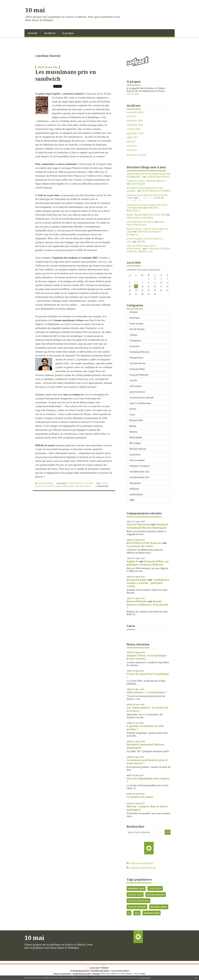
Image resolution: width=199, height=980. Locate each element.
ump (137, 913)
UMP (132, 500)
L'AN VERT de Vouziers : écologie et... (144, 233)
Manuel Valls (136, 420)
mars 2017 (132, 150)
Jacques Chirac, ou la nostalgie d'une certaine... (147, 657)
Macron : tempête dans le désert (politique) (148, 808)
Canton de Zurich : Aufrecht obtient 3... (147, 181)
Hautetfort (106, 968)
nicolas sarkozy (156, 894)
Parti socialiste (137, 460)
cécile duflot (155, 888)
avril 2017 (132, 146)
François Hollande (139, 375)
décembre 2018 (135, 121)
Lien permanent (44, 483)
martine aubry (159, 907)
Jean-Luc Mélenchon (140, 403)
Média (133, 426)
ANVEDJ (141, 242)
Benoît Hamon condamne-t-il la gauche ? (148, 604)
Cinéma (133, 335)
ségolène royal (136, 888)
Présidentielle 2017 (140, 477)
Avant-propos (137, 323)
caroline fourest (83, 486)
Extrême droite (76, 483)
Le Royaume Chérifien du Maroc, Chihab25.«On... (148, 250)
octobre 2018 (133, 129)
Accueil (32, 33)
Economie (135, 346)
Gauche (133, 380)
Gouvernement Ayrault (141, 398)
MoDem (134, 432)
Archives (50, 33)
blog (143, 974)
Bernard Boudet (137, 580)
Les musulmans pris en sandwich (66, 75)
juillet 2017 (132, 137)
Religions (89, 483)
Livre (132, 415)
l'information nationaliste (140, 218)
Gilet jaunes (136, 386)
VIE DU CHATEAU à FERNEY (156, 191)
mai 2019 (131, 116)
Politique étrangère (140, 466)
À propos (68, 33)
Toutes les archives (136, 155)
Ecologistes (135, 341)
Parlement (135, 455)
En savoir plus (145, 978)
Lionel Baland (138, 184)
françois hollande (137, 907)
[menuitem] (33, 33)
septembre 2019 (135, 112)
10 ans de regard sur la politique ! (148, 675)
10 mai (35, 10)
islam (104, 483)
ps (129, 913)
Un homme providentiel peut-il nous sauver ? (147, 762)
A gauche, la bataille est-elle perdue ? (145, 727)
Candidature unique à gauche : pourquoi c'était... (148, 583)
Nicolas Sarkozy (138, 449)
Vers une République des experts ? (148, 780)
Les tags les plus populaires (120, 971)
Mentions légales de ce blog (82, 974)
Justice (133, 409)
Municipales (136, 437)
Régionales (135, 483)
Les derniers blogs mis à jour (79, 971)
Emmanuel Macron (139, 352)
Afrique (134, 312)
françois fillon (135, 894)
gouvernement (137, 392)
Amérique (135, 318)
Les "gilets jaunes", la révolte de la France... (148, 709)
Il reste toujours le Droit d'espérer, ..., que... (146, 240)
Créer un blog (95, 968)
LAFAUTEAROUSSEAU (158, 177)
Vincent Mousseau (138, 524)
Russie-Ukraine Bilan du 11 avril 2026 (146, 215)
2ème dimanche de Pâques (141, 222)
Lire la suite (133, 94)
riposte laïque (54, 486)
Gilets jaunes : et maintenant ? (147, 692)
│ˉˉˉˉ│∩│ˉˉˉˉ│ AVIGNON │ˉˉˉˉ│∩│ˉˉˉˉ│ (145, 199)
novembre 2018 (135, 125)
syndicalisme (136, 494)
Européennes (136, 358)
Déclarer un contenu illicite (62, 974)
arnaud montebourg (138, 901)
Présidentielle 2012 (140, 472)
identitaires (68, 486)
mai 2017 (131, 142)
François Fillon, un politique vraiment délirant (148, 563)
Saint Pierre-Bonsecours (145, 223)
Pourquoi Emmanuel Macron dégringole (147, 526)
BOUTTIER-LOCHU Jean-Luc (144, 543)
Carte (131, 626)
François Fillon (137, 369)
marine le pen (152, 913)
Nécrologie (135, 443)
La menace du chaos (140, 546)
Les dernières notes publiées (100, 971)
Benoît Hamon (137, 329)
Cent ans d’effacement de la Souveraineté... (141, 247)
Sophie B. (133, 561)
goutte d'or (41, 486)
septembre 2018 (135, 133)
